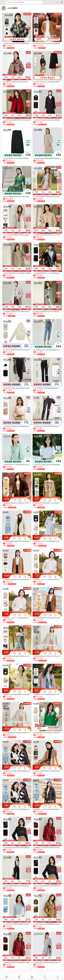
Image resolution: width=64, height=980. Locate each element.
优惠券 (32, 977)
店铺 (58, 977)
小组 (19, 977)
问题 (45, 977)
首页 (6, 977)
